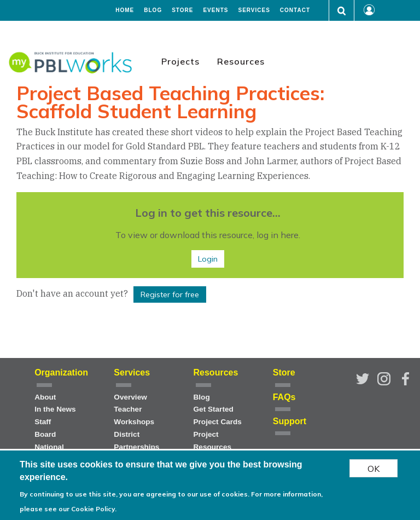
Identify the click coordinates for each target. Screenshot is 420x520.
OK (374, 471)
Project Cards (218, 422)
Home (125, 10)
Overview (130, 397)
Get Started (214, 409)
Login (208, 259)
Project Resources (213, 441)
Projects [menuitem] (180, 61)
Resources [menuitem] (241, 61)
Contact (295, 10)
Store (182, 10)
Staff (43, 422)
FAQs (284, 397)
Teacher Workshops (134, 415)
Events (215, 10)
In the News (55, 409)
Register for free (170, 294)
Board (45, 434)
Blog (153, 10)
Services (254, 10)
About (45, 397)
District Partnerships (136, 441)
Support (290, 421)
